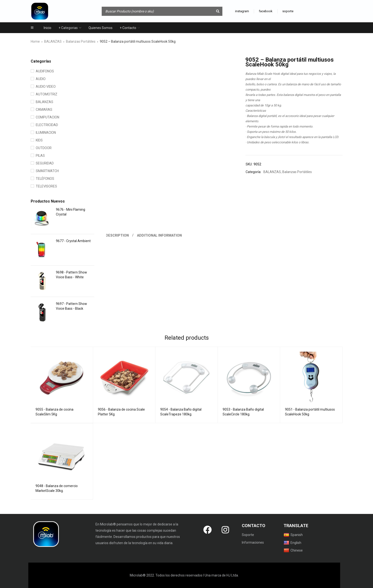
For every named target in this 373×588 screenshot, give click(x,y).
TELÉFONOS (45, 179)
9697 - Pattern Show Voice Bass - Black (71, 306)
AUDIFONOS (45, 71)
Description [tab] (118, 235)
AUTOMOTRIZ (47, 94)
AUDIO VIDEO (46, 87)
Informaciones (253, 542)
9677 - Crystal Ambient (73, 241)
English (292, 543)
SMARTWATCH (47, 171)
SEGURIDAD (45, 163)
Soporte (248, 535)
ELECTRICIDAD (47, 125)
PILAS (40, 156)
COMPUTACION (47, 117)
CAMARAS (44, 110)
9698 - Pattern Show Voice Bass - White (71, 275)
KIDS (39, 140)
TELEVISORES (46, 186)
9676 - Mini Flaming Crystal (71, 212)
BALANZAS (53, 41)
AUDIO (41, 79)
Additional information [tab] (160, 235)
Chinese (293, 550)
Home (35, 41)
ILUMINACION (46, 133)
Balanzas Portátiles (81, 41)
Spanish (293, 535)
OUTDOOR (44, 148)
